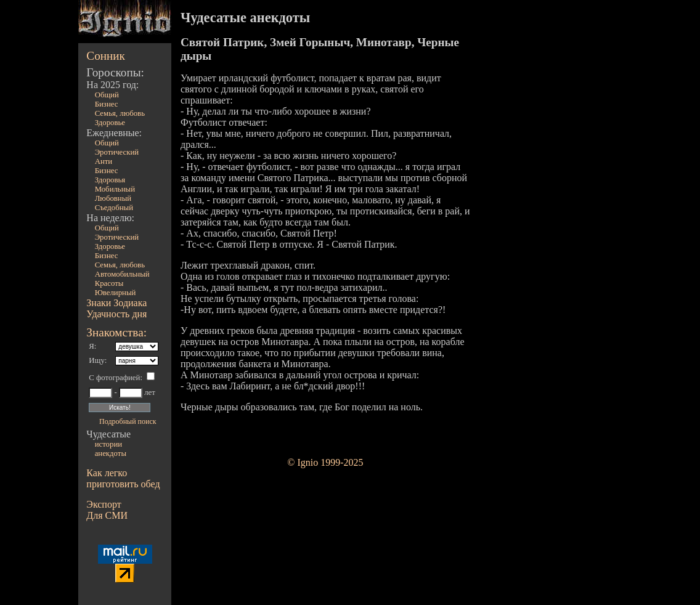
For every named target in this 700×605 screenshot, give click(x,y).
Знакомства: (116, 332)
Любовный (113, 198)
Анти (104, 161)
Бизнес (107, 104)
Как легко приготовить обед (123, 478)
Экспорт (104, 504)
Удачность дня (116, 314)
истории (108, 444)
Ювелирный (116, 293)
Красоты (109, 283)
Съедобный (114, 208)
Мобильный (115, 189)
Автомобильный (122, 274)
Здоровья (110, 180)
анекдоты (111, 453)
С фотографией (114, 378)
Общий (107, 95)
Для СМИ (107, 515)
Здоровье (110, 123)
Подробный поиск (128, 421)
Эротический (117, 152)
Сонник (106, 56)
